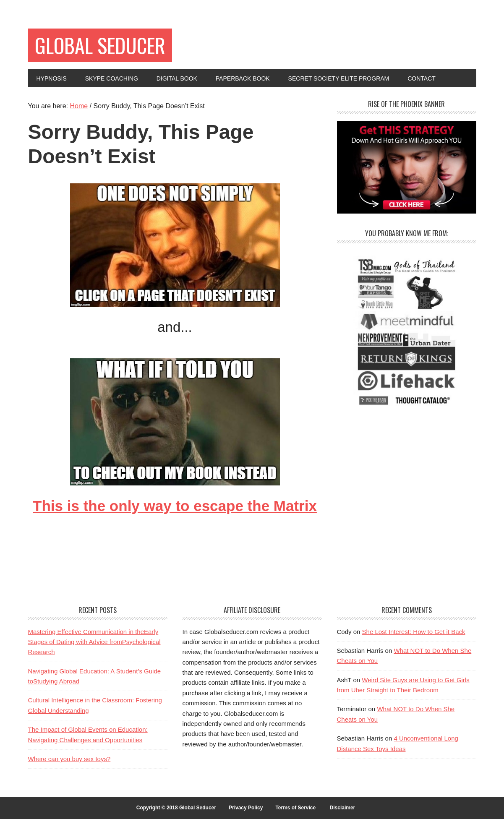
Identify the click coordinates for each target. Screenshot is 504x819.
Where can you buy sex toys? (69, 759)
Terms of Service (295, 808)
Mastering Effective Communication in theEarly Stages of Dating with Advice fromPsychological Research (94, 642)
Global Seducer (100, 45)
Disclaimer (343, 808)
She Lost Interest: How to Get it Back (414, 632)
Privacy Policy (246, 808)
